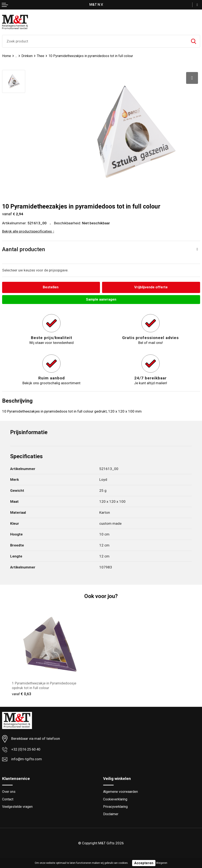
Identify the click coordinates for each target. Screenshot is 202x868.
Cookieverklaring (116, 800)
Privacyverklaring (116, 807)
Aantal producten (24, 249)
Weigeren (162, 863)
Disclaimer (111, 815)
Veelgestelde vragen (18, 807)
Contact (8, 800)
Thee (41, 56)
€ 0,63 (21, 694)
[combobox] (95, 41)
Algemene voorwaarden (121, 792)
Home (7, 56)
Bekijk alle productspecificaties (28, 231)
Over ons (9, 792)
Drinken (27, 56)
